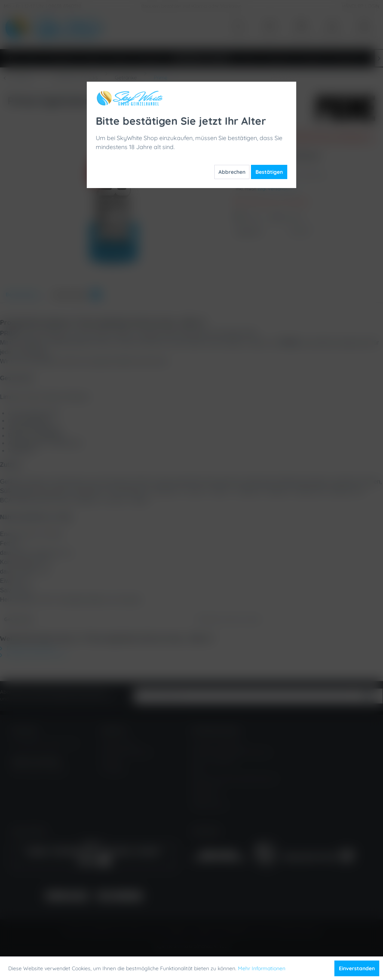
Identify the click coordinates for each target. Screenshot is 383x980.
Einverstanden (357, 968)
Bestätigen (269, 172)
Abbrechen (232, 172)
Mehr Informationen (262, 968)
